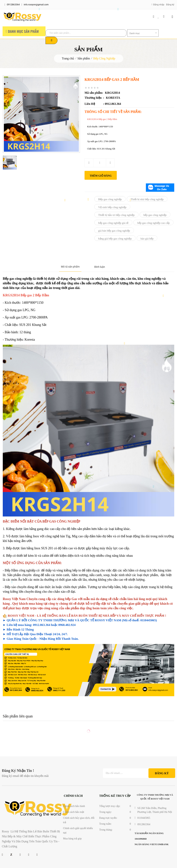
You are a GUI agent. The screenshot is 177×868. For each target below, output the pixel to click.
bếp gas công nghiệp (155, 215)
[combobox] (143, 33)
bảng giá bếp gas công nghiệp (115, 239)
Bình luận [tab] (100, 267)
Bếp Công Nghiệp (104, 58)
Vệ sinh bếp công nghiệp (112, 207)
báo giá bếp (147, 239)
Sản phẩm (84, 58)
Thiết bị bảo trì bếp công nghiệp (116, 215)
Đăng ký (170, 5)
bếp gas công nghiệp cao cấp (153, 223)
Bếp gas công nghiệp (110, 199)
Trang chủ (68, 58)
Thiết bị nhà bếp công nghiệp (147, 199)
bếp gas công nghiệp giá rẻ (113, 223)
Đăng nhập (159, 5)
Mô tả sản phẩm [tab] (70, 267)
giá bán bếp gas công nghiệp (114, 231)
